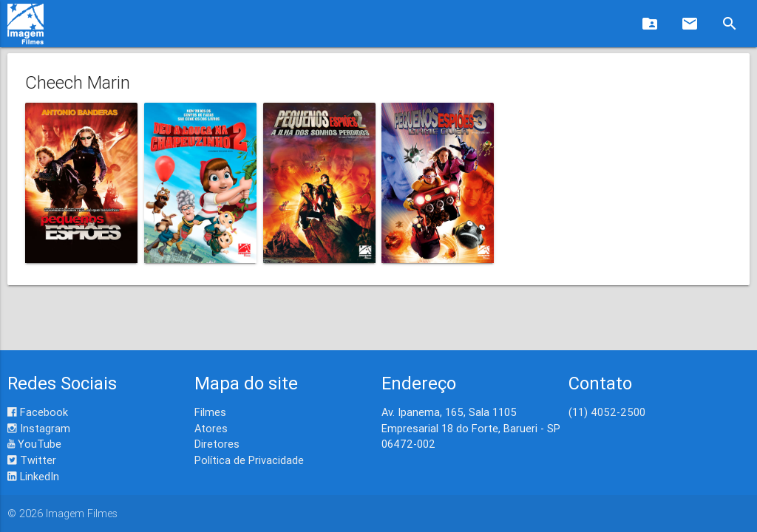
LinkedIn (33, 476)
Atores (211, 428)
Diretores (217, 444)
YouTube (34, 444)
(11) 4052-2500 (607, 412)
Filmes (210, 412)
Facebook (38, 412)
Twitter (32, 460)
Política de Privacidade (249, 460)
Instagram (39, 428)
